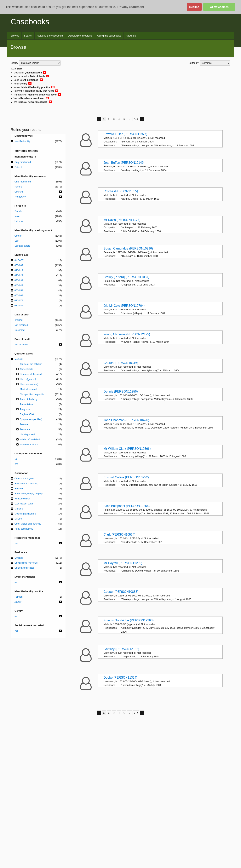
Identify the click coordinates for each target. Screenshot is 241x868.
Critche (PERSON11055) (121, 191)
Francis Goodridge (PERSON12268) (129, 620)
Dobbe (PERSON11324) (120, 678)
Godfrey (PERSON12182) (121, 649)
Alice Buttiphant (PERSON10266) (127, 506)
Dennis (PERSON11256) (121, 391)
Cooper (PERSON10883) (121, 592)
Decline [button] (194, 7)
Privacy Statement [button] (131, 7)
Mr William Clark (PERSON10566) (127, 449)
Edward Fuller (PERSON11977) (125, 134)
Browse (15, 36)
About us (131, 36)
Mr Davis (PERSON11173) (122, 220)
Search (28, 36)
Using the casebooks (109, 36)
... (129, 119)
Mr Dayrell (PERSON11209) (123, 563)
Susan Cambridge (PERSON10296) (128, 248)
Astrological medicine (80, 36)
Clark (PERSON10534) (120, 535)
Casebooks (30, 22)
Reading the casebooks (50, 36)
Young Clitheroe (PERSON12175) (127, 334)
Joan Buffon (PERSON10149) (124, 163)
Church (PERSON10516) (121, 363)
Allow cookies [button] (219, 7)
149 (136, 119)
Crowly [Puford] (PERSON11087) (126, 277)
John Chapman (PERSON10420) (126, 420)
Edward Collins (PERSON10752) (126, 477)
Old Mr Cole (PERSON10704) (124, 306)
